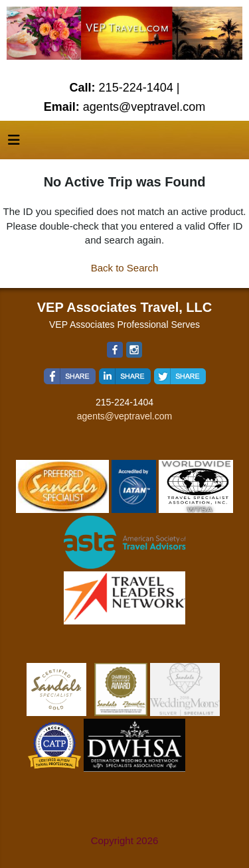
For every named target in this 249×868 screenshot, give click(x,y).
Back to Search (125, 268)
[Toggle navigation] (14, 143)
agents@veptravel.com (124, 416)
